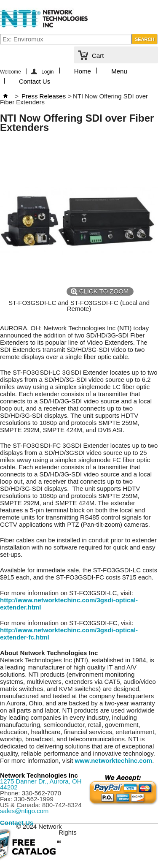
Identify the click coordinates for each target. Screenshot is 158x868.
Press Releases (44, 96)
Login (47, 72)
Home (83, 71)
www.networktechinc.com (114, 761)
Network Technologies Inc (39, 775)
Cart (98, 56)
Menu (119, 71)
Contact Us (35, 81)
